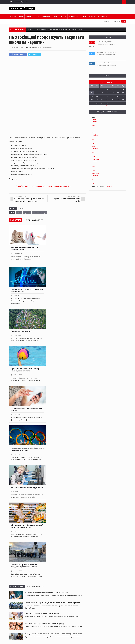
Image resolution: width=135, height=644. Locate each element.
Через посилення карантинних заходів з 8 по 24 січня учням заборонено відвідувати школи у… (54, 636)
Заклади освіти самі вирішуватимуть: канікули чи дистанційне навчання (53, 633)
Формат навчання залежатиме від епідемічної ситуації (46, 592)
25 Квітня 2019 (17, 491)
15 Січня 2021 (17, 531)
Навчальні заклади (39, 213)
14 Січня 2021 (17, 454)
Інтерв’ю (84, 17)
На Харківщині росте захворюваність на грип (42, 612)
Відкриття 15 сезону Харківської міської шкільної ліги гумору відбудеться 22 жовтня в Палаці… (54, 626)
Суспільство (73, 17)
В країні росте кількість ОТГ (22, 331)
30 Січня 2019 (17, 414)
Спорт (37, 17)
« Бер (107, 106)
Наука (55, 17)
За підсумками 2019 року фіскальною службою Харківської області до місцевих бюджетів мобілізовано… (25, 301)
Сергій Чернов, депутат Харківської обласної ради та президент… (102, 44)
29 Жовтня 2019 (17, 375)
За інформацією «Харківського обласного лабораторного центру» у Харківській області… (52, 615)
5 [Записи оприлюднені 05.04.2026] (123, 89)
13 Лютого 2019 (17, 570)
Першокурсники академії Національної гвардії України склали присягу (52, 602)
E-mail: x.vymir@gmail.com (19, 2)
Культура (63, 17)
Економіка (46, 17)
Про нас (104, 17)
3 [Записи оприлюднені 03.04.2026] (113, 89)
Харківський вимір (22, 8)
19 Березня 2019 (18, 295)
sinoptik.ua (108, 186)
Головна (13, 17)
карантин (27, 213)
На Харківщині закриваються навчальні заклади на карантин (45, 186)
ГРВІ (19, 213)
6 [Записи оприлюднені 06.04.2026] (92, 93)
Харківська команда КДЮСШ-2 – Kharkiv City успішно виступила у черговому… (55, 30)
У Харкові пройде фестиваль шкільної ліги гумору (44, 623)
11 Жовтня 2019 (17, 335)
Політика (29, 17)
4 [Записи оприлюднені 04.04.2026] (118, 89)
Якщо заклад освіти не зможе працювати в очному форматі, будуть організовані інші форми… (54, 595)
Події (21, 17)
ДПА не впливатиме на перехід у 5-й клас (27, 487)
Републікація (94, 17)
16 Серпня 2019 (17, 254)
